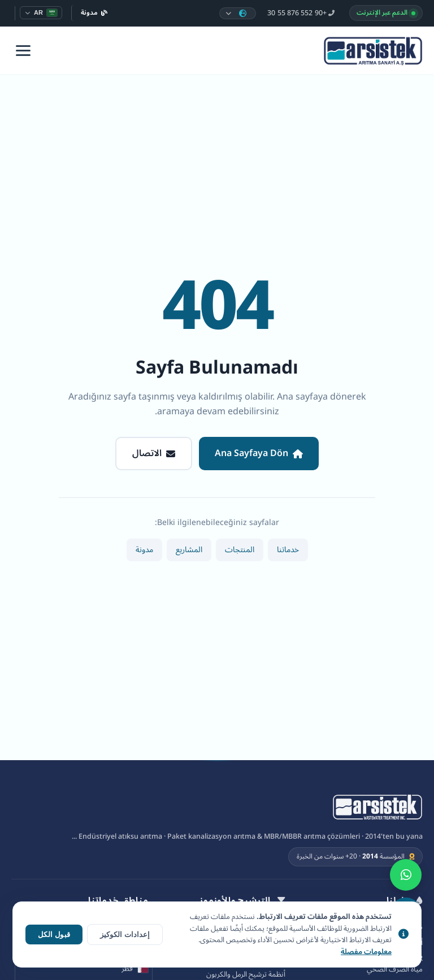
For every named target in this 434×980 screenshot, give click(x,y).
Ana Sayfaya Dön (259, 453)
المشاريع (189, 550)
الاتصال (154, 453)
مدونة (94, 13)
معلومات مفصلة (366, 952)
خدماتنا (288, 550)
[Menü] (23, 51)
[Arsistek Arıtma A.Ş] (377, 808)
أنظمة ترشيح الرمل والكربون (246, 975)
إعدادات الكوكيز (125, 935)
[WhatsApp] (406, 875)
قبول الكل (54, 935)
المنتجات (240, 550)
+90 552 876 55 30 (301, 13)
